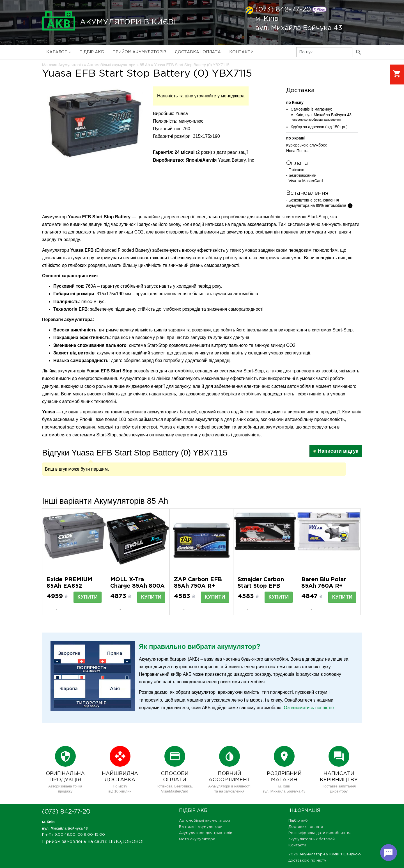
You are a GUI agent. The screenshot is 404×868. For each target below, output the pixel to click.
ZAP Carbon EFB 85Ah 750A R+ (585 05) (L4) (198, 586)
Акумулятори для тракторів (206, 833)
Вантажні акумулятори (201, 827)
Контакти (241, 52)
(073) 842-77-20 (283, 10)
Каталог (59, 52)
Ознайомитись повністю (309, 708)
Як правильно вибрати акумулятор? (200, 646)
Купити (88, 597)
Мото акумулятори (197, 839)
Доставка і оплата (198, 52)
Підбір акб (92, 52)
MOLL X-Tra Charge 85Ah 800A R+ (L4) (137, 586)
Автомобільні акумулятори (205, 821)
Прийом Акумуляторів (139, 52)
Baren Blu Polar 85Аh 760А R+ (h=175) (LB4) (324, 586)
